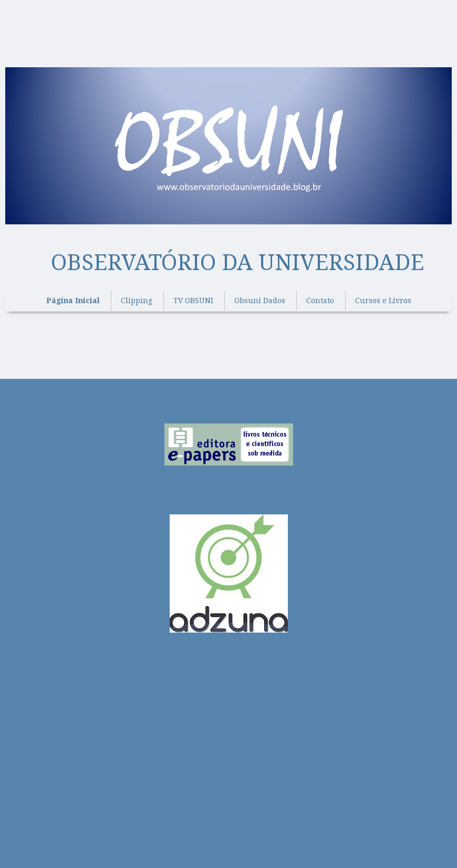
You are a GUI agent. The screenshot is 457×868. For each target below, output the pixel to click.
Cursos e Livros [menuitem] (383, 301)
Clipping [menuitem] (137, 301)
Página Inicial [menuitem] (73, 301)
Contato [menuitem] (320, 301)
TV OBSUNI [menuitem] (193, 301)
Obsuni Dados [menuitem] (260, 301)
